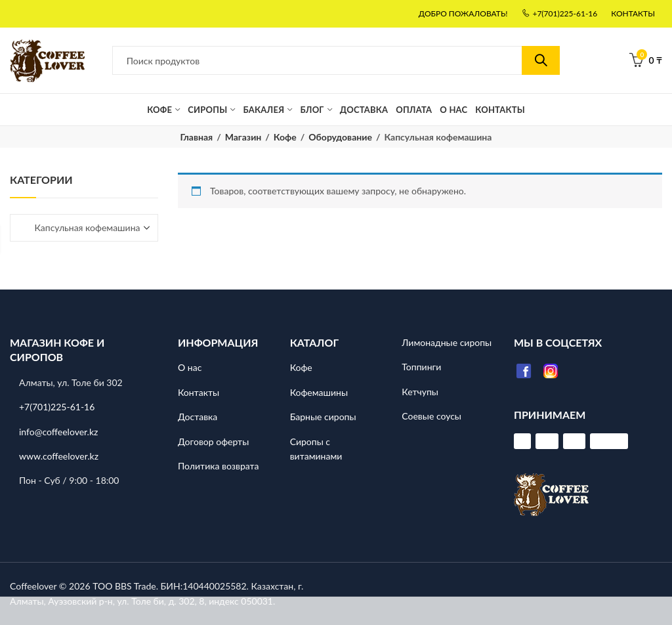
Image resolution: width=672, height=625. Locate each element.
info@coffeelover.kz (58, 431)
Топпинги (421, 367)
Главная (197, 137)
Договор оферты (213, 441)
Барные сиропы (323, 417)
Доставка (198, 417)
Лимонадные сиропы (447, 342)
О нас (190, 367)
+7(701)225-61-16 (57, 407)
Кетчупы (420, 392)
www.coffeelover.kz (59, 456)
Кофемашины (319, 392)
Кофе (285, 137)
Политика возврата (219, 466)
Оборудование (340, 137)
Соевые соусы (431, 416)
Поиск (541, 60)
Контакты (199, 392)
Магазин (243, 137)
